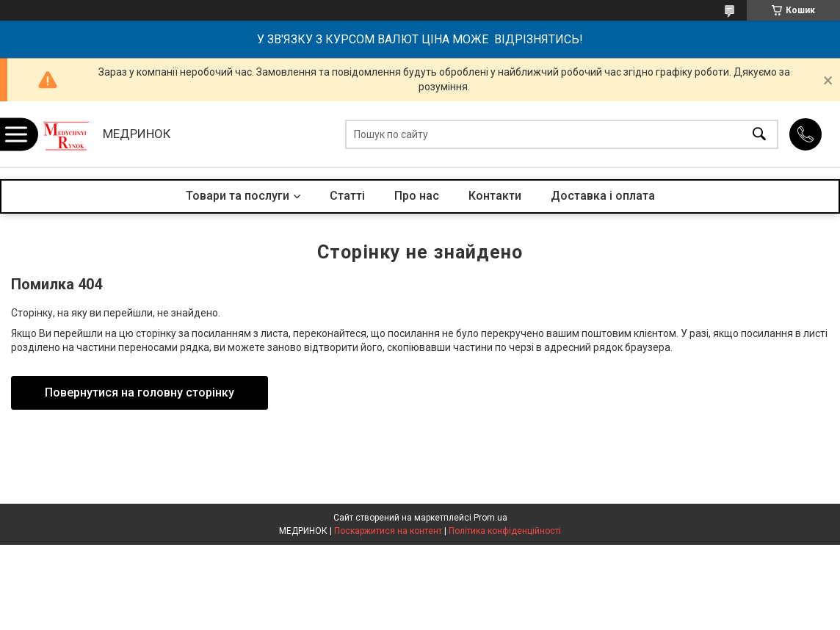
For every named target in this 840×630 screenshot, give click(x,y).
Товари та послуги (238, 196)
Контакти (495, 196)
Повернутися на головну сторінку (140, 392)
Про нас (417, 196)
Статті (347, 196)
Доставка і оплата (603, 196)
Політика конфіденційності (505, 531)
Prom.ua (490, 518)
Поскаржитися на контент (388, 531)
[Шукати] (759, 135)
